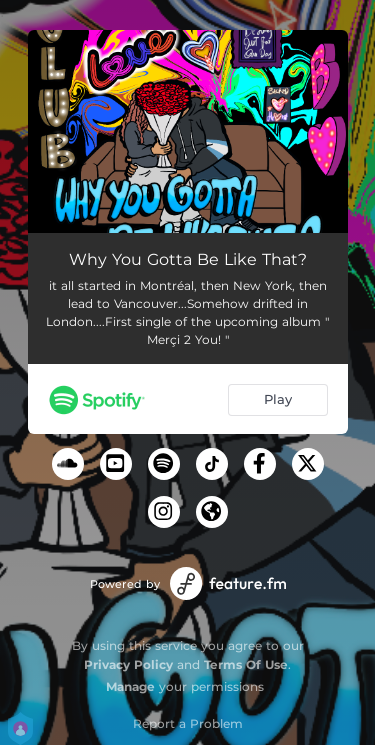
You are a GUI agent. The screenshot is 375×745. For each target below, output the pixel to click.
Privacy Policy (128, 664)
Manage (130, 686)
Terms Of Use (246, 664)
